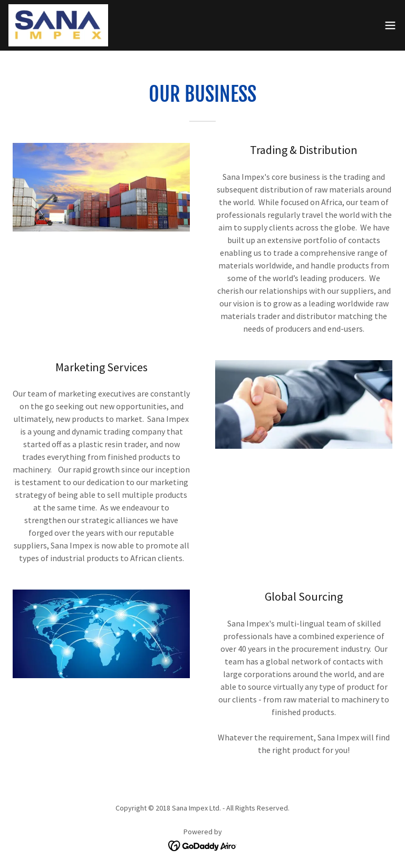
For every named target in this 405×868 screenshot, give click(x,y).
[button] (390, 25)
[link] (58, 25)
